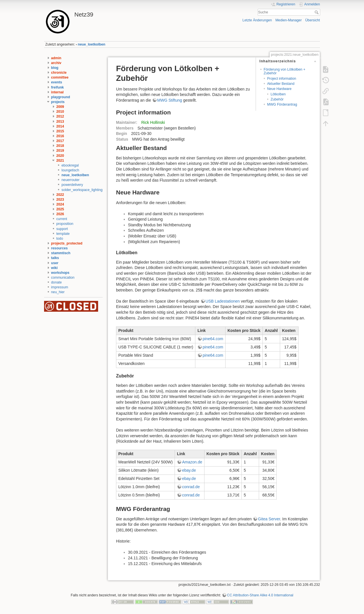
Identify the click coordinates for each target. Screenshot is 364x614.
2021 (60, 161)
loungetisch (70, 170)
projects (58, 102)
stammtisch (61, 253)
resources (60, 248)
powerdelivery (72, 185)
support (62, 229)
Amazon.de (192, 462)
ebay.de (189, 470)
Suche (317, 12)
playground (61, 97)
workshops (60, 273)
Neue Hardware (279, 89)
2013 (60, 122)
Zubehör (277, 99)
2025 (60, 209)
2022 (60, 195)
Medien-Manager (288, 20)
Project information (282, 79)
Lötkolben (278, 94)
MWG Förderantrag (282, 104)
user (55, 263)
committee (60, 77)
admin (56, 58)
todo (60, 239)
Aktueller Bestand (281, 84)
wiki (54, 268)
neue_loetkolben (92, 44)
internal (57, 92)
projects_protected (67, 243)
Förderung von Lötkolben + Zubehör (285, 71)
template (63, 234)
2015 (60, 131)
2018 (60, 146)
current (62, 219)
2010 (60, 112)
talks (55, 258)
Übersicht (313, 20)
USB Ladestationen (223, 301)
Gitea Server (269, 519)
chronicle (59, 73)
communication (63, 278)
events (57, 82)
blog (55, 68)
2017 (60, 141)
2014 (60, 126)
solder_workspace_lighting (82, 190)
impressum (60, 287)
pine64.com (213, 339)
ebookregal (70, 165)
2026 (60, 214)
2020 (60, 156)
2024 (60, 204)
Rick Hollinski (153, 122)
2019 (60, 151)
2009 (60, 107)
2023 (60, 200)
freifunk (58, 87)
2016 (60, 136)
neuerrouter (70, 180)
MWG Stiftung (170, 100)
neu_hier (58, 292)
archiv (56, 63)
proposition (65, 224)
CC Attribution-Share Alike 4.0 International (260, 595)
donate (56, 282)
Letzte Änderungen (257, 20)
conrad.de (191, 487)
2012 (60, 116)
